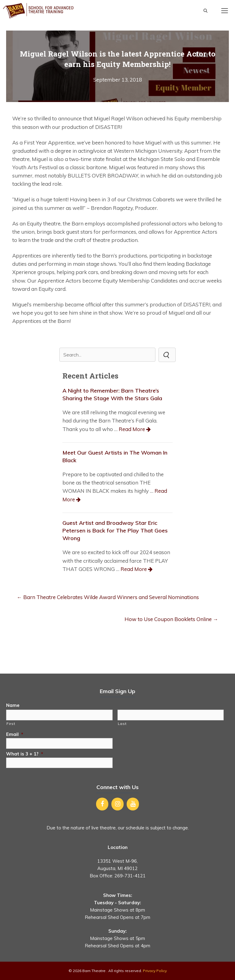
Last (122, 724)
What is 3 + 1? (25, 754)
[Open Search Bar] (205, 11)
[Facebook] (102, 804)
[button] (167, 355)
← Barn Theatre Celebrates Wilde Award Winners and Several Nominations (108, 597)
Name (13, 705)
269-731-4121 (130, 876)
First (11, 724)
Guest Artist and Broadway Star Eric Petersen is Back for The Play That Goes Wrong (115, 530)
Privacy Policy (155, 971)
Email (15, 734)
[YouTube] (133, 804)
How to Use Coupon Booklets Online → (171, 619)
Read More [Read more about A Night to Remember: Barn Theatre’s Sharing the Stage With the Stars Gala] (132, 429)
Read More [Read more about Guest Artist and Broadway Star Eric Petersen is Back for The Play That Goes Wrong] (134, 569)
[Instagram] (117, 804)
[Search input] (107, 355)
